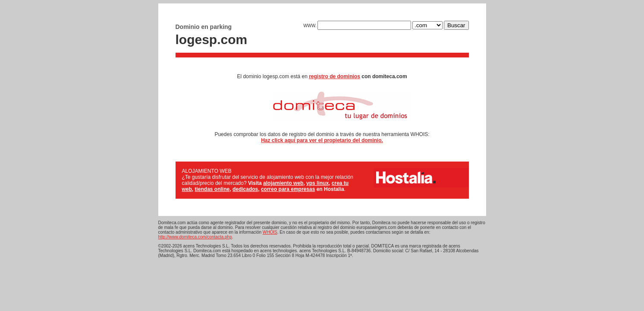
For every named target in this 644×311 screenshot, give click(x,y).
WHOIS (270, 232)
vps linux (317, 183)
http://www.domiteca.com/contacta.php (195, 237)
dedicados (245, 189)
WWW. (357, 26)
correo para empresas (288, 189)
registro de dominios (335, 76)
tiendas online (212, 189)
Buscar (456, 25)
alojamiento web (283, 183)
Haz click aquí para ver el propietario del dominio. (322, 140)
